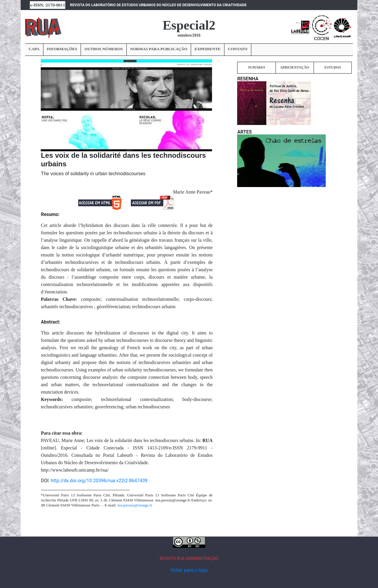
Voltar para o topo (189, 570)
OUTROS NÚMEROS (104, 49)
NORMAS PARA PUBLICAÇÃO (159, 49)
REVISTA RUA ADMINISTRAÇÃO (189, 558)
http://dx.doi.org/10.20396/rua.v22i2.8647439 (99, 481)
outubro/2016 (189, 35)
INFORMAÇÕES (62, 49)
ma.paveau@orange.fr (135, 505)
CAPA (34, 49)
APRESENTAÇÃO (294, 67)
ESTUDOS (333, 67)
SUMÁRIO (256, 67)
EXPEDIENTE (208, 49)
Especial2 (189, 25)
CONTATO (238, 49)
